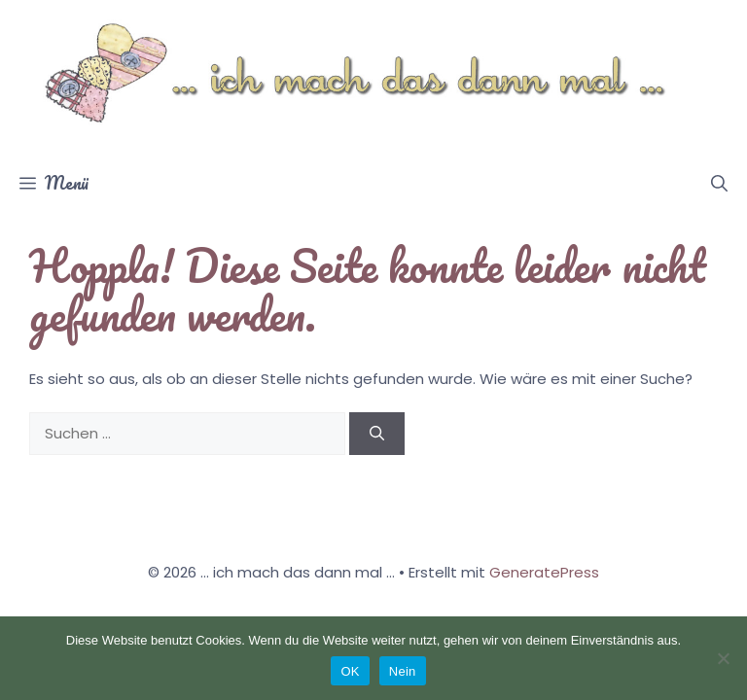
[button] (719, 183)
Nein (403, 671)
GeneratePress (544, 572)
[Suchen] (377, 434)
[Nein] (723, 658)
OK (350, 671)
